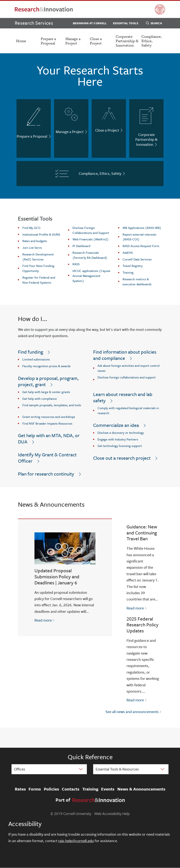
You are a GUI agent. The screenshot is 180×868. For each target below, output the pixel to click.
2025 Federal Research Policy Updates (143, 625)
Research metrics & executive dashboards (137, 282)
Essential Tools (126, 23)
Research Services (34, 23)
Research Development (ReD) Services (38, 257)
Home (21, 41)
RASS (76, 264)
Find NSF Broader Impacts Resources (47, 423)
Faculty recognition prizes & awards (46, 366)
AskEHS (128, 253)
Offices (20, 769)
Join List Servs (32, 247)
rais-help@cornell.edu (76, 841)
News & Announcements (141, 789)
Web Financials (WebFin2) (91, 239)
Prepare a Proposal (48, 41)
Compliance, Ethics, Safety (151, 41)
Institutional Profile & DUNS (41, 234)
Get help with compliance (40, 398)
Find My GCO (31, 228)
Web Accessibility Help (112, 813)
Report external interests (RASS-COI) (139, 237)
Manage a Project (73, 41)
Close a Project (96, 41)
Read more (45, 620)
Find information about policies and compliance (125, 355)
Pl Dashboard (81, 246)
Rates (20, 789)
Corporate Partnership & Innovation (127, 41)
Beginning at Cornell (90, 23)
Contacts (71, 789)
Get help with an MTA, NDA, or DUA (49, 438)
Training (128, 272)
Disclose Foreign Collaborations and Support (91, 230)
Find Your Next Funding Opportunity (38, 268)
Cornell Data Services (137, 259)
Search (154, 24)
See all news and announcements (132, 712)
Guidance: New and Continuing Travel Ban (142, 533)
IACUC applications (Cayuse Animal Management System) (91, 276)
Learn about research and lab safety (123, 397)
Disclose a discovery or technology (121, 433)
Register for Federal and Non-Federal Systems (39, 280)
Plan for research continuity (46, 474)
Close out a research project (122, 458)
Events (108, 789)
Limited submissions (36, 359)
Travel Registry (133, 266)
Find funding (30, 352)
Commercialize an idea (116, 425)
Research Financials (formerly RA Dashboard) (90, 255)
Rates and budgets (35, 241)
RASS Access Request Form (141, 246)
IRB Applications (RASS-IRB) (142, 228)
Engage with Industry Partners (118, 439)
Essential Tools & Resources (117, 769)
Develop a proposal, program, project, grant (48, 381)
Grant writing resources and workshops (49, 417)
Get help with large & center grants (46, 392)
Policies (51, 789)
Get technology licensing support (120, 446)
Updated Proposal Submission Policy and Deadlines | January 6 (57, 577)
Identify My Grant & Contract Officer (47, 458)
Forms (35, 789)
